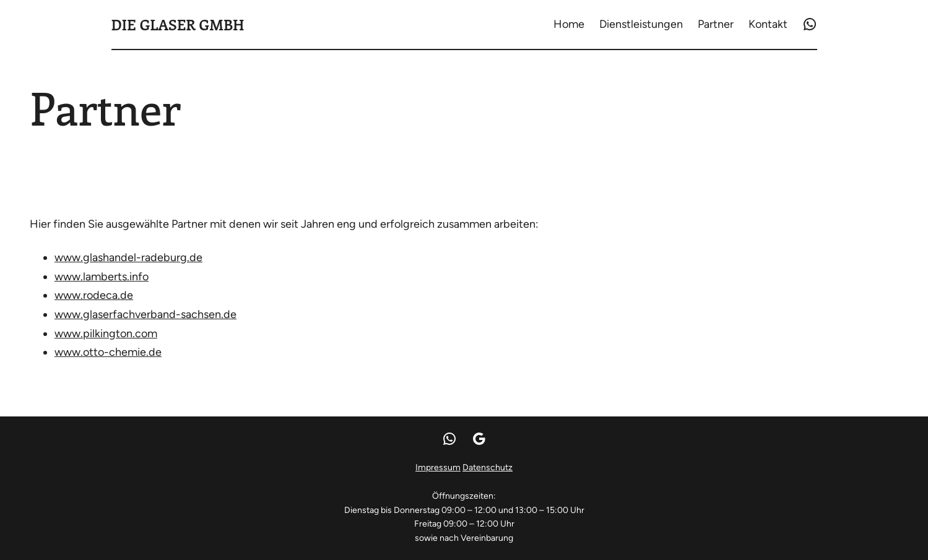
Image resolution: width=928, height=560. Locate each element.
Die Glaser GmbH (178, 24)
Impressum (438, 467)
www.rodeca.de (94, 295)
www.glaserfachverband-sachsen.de (145, 314)
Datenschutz (488, 467)
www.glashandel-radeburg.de (128, 257)
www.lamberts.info (102, 277)
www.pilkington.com (106, 334)
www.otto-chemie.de (108, 352)
